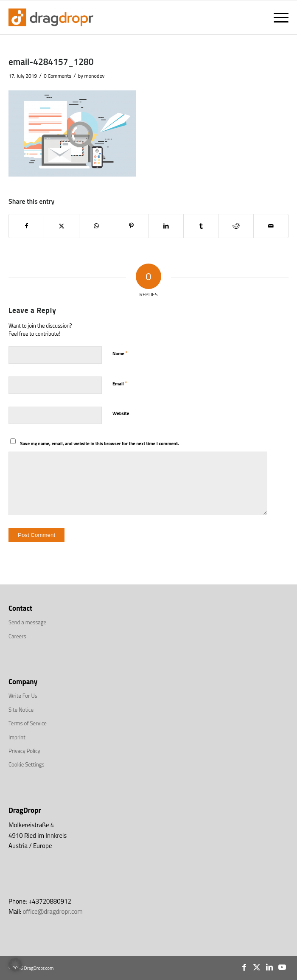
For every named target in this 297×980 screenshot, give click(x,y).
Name (120, 353)
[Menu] (277, 17)
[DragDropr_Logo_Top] (120, 17)
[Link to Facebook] (244, 967)
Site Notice (21, 710)
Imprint (17, 737)
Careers (17, 636)
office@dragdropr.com (52, 911)
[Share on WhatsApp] (97, 226)
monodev (95, 76)
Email (120, 383)
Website (121, 413)
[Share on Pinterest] (131, 226)
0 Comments (57, 76)
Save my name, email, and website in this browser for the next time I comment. (100, 444)
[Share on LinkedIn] (166, 226)
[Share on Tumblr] (201, 226)
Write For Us (23, 696)
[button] (15, 965)
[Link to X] (257, 967)
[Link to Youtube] (282, 967)
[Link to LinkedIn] (269, 967)
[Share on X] (61, 226)
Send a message (27, 622)
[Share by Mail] (271, 226)
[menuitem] (277, 17)
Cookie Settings (26, 764)
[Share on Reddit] (236, 226)
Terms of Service (28, 723)
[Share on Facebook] (26, 226)
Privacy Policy (24, 751)
